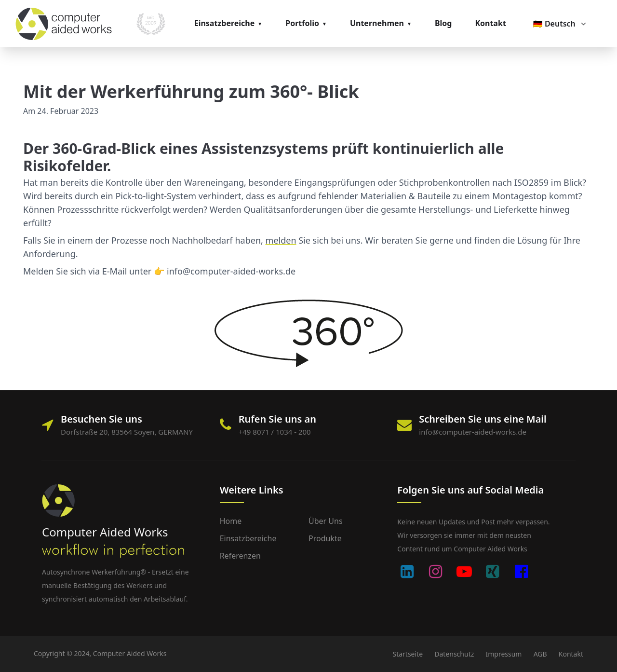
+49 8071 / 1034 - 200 (275, 432)
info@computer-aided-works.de (473, 432)
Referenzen (240, 556)
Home (231, 521)
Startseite (408, 654)
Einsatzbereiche (225, 23)
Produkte (325, 538)
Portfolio (302, 23)
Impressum (503, 654)
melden (281, 240)
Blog (443, 23)
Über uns (326, 521)
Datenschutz (454, 654)
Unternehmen (377, 23)
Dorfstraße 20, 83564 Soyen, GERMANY (127, 432)
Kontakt (490, 23)
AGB (540, 654)
